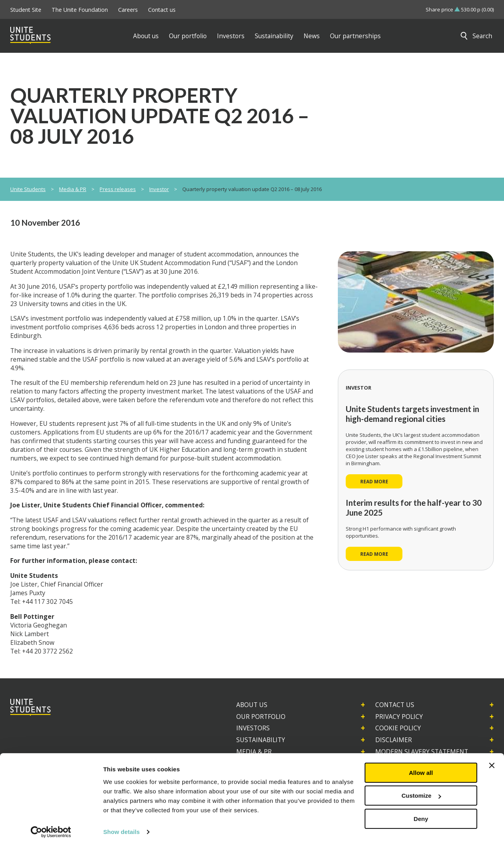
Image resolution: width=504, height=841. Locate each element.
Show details (121, 825)
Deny (421, 812)
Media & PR (73, 189)
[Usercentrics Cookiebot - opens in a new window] (51, 826)
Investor (159, 189)
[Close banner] (492, 759)
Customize (421, 789)
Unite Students (28, 189)
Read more (374, 481)
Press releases (118, 189)
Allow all (421, 766)
